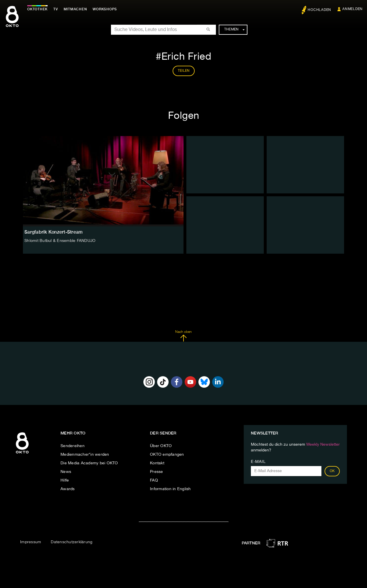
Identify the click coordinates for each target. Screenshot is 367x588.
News (66, 472)
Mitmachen (75, 9)
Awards (68, 489)
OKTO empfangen (167, 455)
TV (56, 9)
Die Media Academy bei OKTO (89, 463)
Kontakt (157, 463)
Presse (157, 472)
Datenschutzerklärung (72, 542)
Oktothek (37, 9)
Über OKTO (161, 446)
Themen (234, 30)
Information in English (170, 489)
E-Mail (258, 462)
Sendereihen (73, 446)
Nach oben (183, 336)
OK (332, 471)
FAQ (154, 480)
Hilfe (65, 480)
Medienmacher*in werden (85, 455)
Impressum (31, 542)
